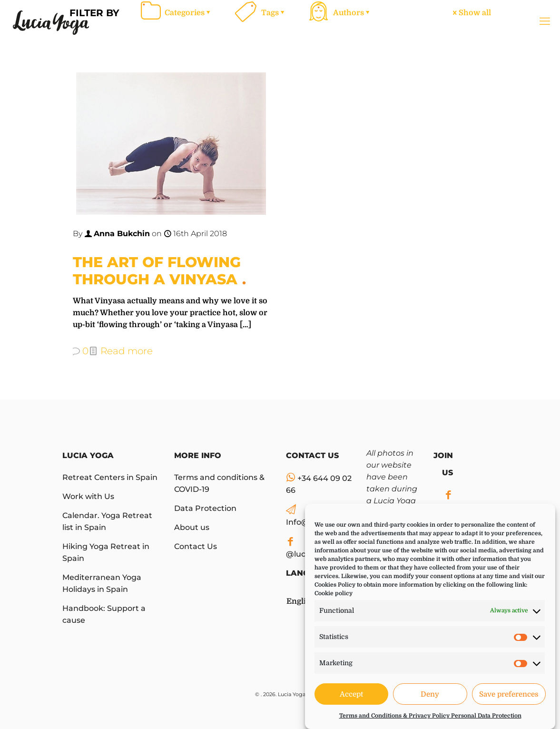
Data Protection (205, 508)
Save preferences (509, 694)
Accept (351, 694)
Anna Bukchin (122, 234)
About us (192, 527)
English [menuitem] (301, 601)
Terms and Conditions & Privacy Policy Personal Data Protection (430, 716)
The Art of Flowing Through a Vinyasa (157, 271)
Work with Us (88, 496)
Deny (430, 694)
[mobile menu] (545, 21)
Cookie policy (334, 593)
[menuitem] (301, 597)
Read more (127, 351)
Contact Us (196, 546)
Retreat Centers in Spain (110, 477)
